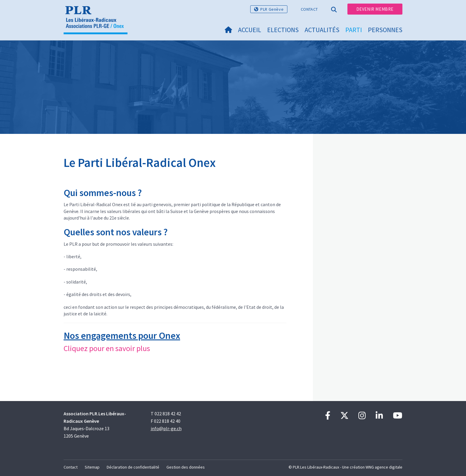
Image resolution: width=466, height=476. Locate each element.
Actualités (322, 30)
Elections (283, 30)
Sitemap (92, 467)
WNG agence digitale (384, 467)
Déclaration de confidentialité (133, 467)
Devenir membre (375, 9)
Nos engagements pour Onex (122, 336)
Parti (354, 30)
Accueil (250, 30)
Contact (309, 9)
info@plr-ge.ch (166, 428)
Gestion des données (186, 467)
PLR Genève (272, 9)
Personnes (385, 30)
